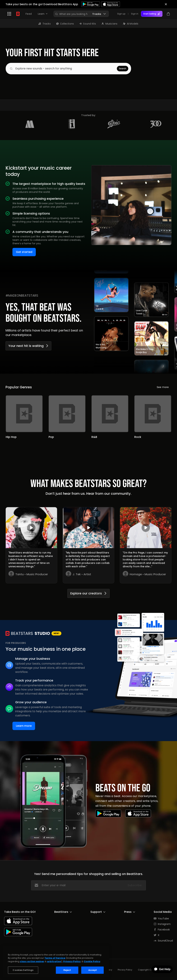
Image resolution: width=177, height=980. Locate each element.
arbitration (54, 961)
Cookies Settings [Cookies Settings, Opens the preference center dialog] (23, 970)
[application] (160, 969)
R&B (94, 437)
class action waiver (32, 961)
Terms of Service (55, 958)
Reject (67, 970)
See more (163, 387)
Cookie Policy (92, 961)
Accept (93, 970)
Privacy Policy (125, 970)
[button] (9, 14)
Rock (138, 437)
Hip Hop (11, 437)
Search (123, 68)
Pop (51, 437)
